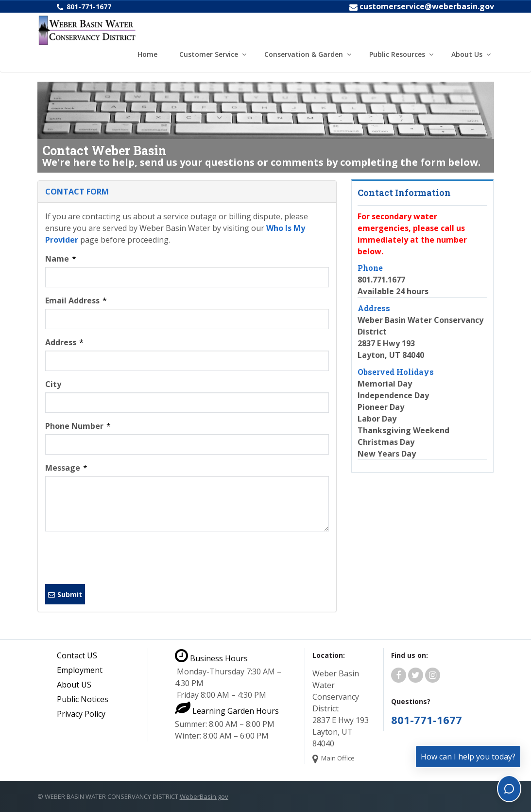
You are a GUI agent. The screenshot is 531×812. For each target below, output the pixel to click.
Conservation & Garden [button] (304, 54)
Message (66, 468)
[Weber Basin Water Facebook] (399, 675)
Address (64, 342)
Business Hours (211, 658)
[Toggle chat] (509, 789)
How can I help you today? (468, 757)
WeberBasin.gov (204, 796)
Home (147, 54)
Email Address (76, 300)
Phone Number (78, 426)
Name (61, 259)
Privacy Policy (81, 714)
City (53, 384)
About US (74, 685)
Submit (65, 594)
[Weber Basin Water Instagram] (433, 675)
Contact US (77, 655)
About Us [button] (467, 54)
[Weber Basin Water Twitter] (416, 675)
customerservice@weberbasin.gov (427, 6)
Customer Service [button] (209, 54)
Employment (80, 670)
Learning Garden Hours (227, 711)
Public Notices (83, 699)
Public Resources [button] (397, 54)
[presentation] (119, 558)
